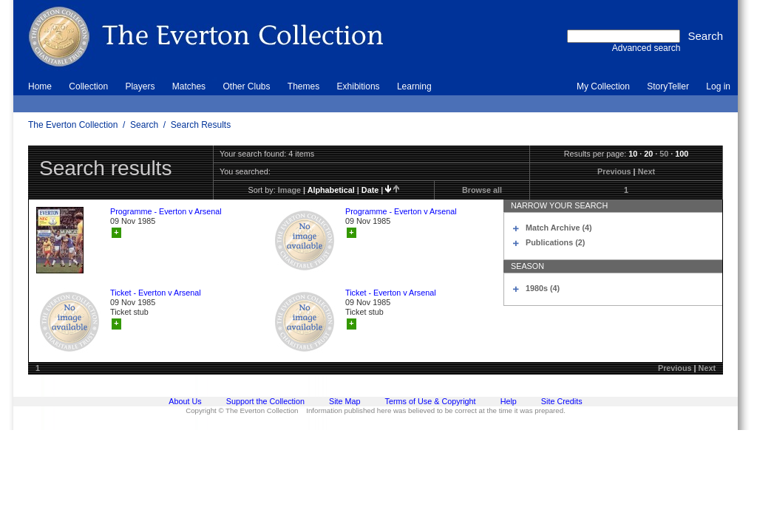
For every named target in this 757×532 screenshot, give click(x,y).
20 (648, 154)
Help (509, 401)
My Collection (603, 86)
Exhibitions (359, 86)
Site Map (345, 401)
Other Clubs (246, 86)
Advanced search (646, 48)
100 (682, 154)
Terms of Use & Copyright (431, 401)
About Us (185, 401)
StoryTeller (668, 86)
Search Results (201, 125)
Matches (189, 86)
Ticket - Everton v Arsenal (156, 293)
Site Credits (562, 401)
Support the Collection (265, 401)
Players (140, 86)
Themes (303, 86)
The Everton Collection (73, 125)
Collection (88, 86)
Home (40, 86)
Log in (718, 86)
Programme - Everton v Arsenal (166, 211)
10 (633, 154)
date (370, 190)
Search (144, 125)
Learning (414, 86)
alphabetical (331, 190)
